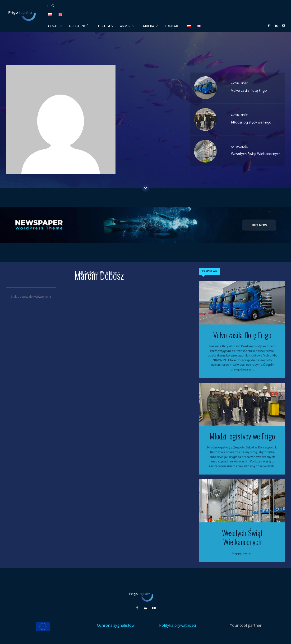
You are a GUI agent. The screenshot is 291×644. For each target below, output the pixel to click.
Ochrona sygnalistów (116, 625)
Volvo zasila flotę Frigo (249, 91)
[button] (53, 6)
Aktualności (240, 84)
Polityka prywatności (178, 625)
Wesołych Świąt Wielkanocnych (256, 154)
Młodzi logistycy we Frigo (251, 122)
